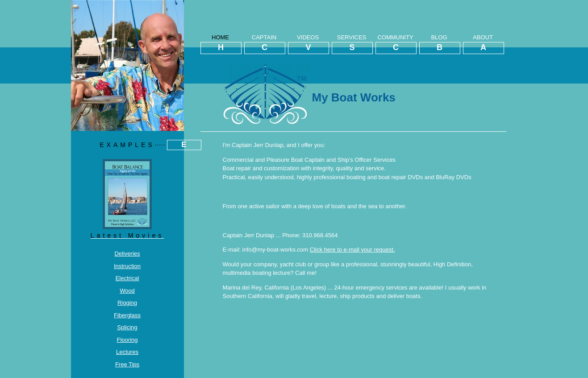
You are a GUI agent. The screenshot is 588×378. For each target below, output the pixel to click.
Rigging (127, 303)
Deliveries (127, 254)
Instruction (127, 266)
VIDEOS (308, 44)
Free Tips (127, 364)
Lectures (127, 352)
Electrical (127, 278)
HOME (221, 44)
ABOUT (483, 44)
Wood (127, 291)
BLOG (439, 44)
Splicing (127, 327)
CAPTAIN (264, 44)
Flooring (127, 340)
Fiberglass (127, 315)
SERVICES (352, 44)
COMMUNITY (396, 44)
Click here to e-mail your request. (352, 250)
